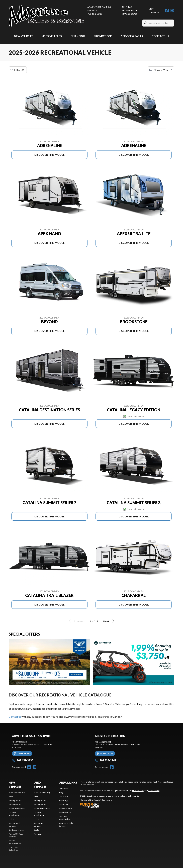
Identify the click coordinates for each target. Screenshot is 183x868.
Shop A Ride (99, 800)
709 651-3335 (95, 14)
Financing (78, 36)
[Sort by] (161, 70)
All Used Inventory (42, 792)
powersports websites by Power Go (123, 796)
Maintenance (65, 813)
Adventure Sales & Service (99, 9)
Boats (36, 830)
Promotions (103, 36)
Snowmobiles (15, 805)
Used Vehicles (52, 36)
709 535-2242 (129, 14)
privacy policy (138, 790)
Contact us (15, 717)
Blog (61, 792)
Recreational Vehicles (14, 825)
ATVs (11, 797)
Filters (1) (18, 70)
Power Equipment (17, 809)
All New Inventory (17, 792)
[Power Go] (110, 805)
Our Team (63, 797)
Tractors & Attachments (15, 814)
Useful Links (68, 782)
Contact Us (160, 36)
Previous (76, 621)
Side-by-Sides (15, 801)
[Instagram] (172, 11)
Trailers (12, 819)
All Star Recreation (129, 9)
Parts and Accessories (64, 818)
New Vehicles (24, 36)
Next (109, 621)
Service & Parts (132, 36)
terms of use (154, 790)
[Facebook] (167, 11)
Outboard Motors (17, 830)
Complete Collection (13, 849)
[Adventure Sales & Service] (46, 16)
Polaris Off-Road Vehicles (16, 835)
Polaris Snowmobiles (15, 842)
